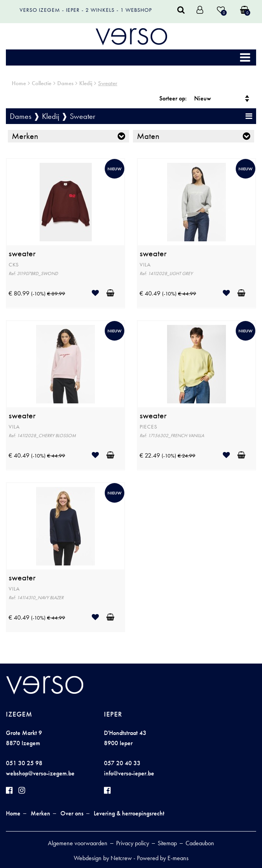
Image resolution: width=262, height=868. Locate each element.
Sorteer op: (173, 98)
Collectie (42, 83)
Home (19, 83)
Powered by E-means (163, 858)
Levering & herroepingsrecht (129, 813)
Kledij (86, 83)
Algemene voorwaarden (78, 843)
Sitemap (167, 843)
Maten (148, 136)
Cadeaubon (200, 843)
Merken (25, 136)
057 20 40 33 (122, 763)
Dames (65, 83)
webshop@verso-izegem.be (40, 773)
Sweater (108, 83)
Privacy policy (133, 843)
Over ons (72, 813)
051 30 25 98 (24, 763)
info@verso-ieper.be (129, 773)
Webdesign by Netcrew (103, 858)
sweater (22, 253)
